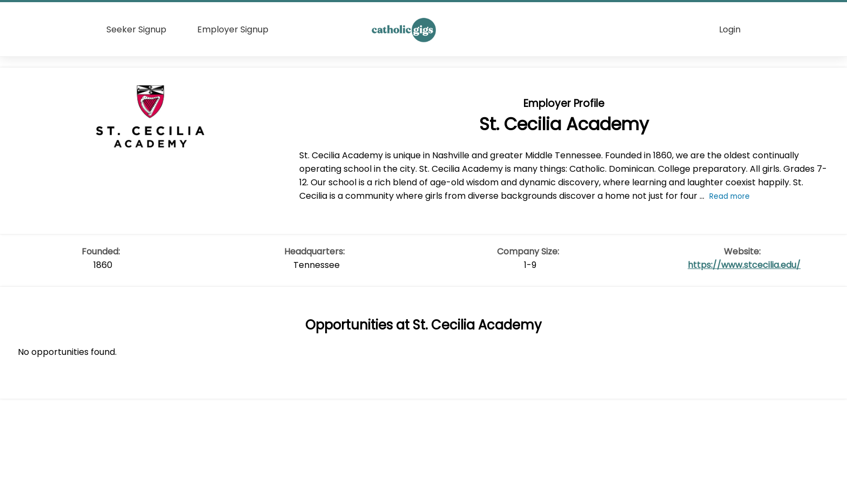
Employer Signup (233, 29)
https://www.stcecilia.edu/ (744, 265)
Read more (730, 196)
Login (730, 29)
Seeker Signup (136, 29)
